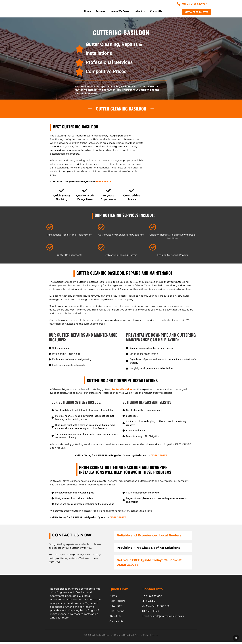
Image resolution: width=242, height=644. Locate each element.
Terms (155, 637)
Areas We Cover (120, 12)
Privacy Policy (142, 637)
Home (88, 12)
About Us (140, 12)
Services (100, 12)
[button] (101, 12)
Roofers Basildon (122, 392)
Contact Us (156, 12)
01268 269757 (159, 458)
